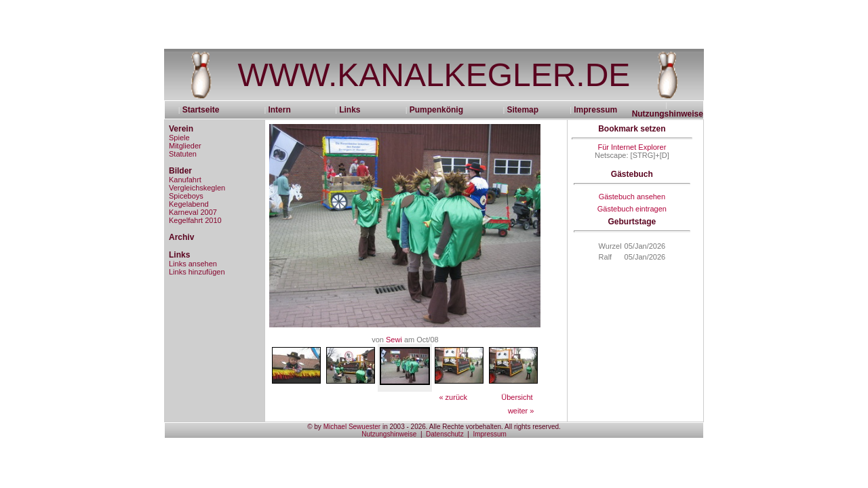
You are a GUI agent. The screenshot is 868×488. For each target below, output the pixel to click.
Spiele (179, 138)
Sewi (394, 340)
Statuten (183, 154)
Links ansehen (193, 264)
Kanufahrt (185, 180)
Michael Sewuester (352, 427)
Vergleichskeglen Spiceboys (197, 192)
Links (350, 110)
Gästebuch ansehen (632, 197)
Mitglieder (185, 146)
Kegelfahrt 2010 (195, 220)
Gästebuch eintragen (632, 209)
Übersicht (517, 397)
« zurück (453, 397)
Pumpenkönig (436, 110)
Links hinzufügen (197, 272)
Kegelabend (189, 204)
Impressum (595, 110)
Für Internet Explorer (632, 147)
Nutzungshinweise (668, 114)
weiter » (521, 411)
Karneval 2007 (193, 212)
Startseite (205, 110)
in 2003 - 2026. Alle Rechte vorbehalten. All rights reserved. (471, 427)
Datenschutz (445, 434)
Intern (279, 110)
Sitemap (522, 110)
